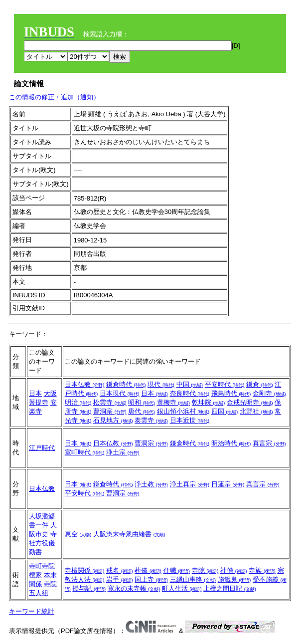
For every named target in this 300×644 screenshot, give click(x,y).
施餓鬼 (234, 579)
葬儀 (148, 570)
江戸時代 (42, 448)
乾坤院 (209, 402)
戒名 (120, 570)
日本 (35, 393)
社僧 (234, 570)
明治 (78, 402)
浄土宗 (123, 452)
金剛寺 (269, 393)
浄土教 (151, 484)
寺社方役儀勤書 (43, 543)
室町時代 (85, 452)
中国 (190, 384)
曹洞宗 (110, 411)
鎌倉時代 (126, 384)
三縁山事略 (193, 579)
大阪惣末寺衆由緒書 (129, 534)
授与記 (89, 588)
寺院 (205, 570)
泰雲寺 (151, 420)
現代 (161, 384)
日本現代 (120, 393)
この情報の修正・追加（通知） (54, 97)
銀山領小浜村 (183, 411)
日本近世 (190, 420)
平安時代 (225, 384)
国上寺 (151, 579)
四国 (225, 411)
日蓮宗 (228, 484)
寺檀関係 (85, 570)
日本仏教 (85, 384)
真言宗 (269, 443)
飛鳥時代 (231, 393)
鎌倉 (260, 384)
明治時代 (231, 443)
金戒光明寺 (250, 402)
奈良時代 (190, 393)
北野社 (256, 411)
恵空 (78, 534)
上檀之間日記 (230, 588)
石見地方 (113, 420)
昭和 (142, 402)
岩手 (120, 579)
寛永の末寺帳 (134, 588)
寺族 (262, 570)
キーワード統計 (32, 611)
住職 (177, 570)
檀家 (35, 575)
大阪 (50, 393)
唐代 (142, 411)
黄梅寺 (174, 402)
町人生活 (182, 588)
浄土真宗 (190, 484)
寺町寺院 (42, 566)
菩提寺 (39, 402)
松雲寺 (110, 402)
